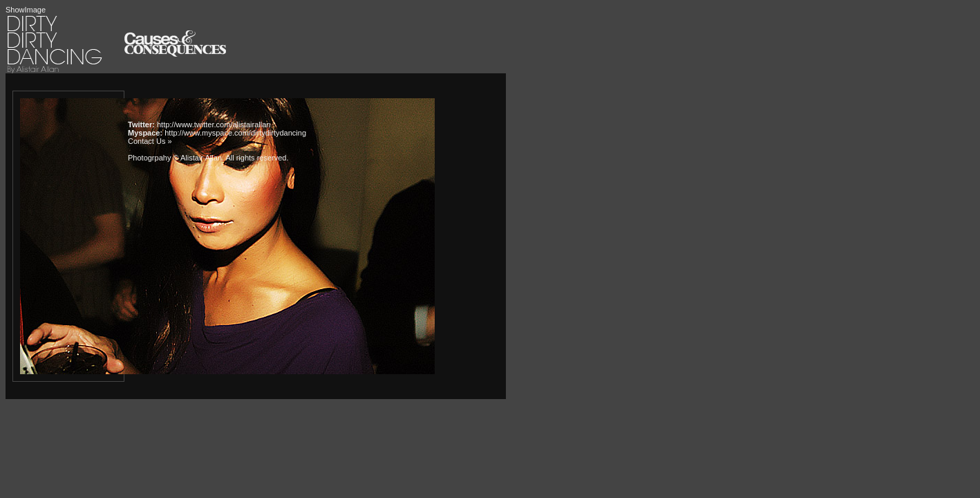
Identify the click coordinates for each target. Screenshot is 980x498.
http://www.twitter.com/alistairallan (214, 124)
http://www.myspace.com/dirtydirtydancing (235, 133)
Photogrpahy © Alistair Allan (175, 158)
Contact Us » (150, 141)
